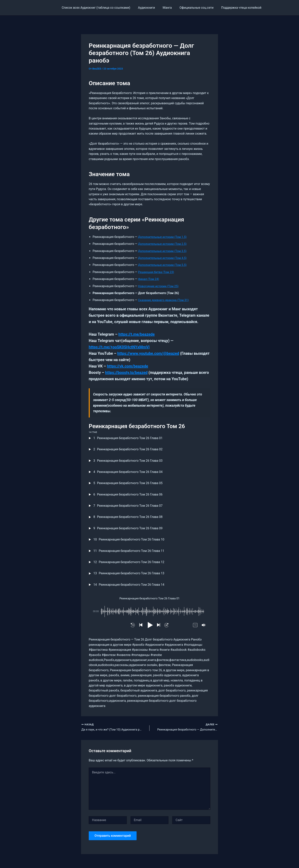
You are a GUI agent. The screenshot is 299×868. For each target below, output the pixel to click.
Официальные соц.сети (199, 8)
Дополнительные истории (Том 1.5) (164, 237)
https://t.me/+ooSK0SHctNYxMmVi (119, 347)
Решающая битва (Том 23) (157, 272)
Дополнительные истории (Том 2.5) (164, 244)
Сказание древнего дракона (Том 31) (165, 300)
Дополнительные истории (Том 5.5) (164, 265)
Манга (171, 8)
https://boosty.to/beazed (126, 372)
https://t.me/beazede (137, 334)
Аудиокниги (152, 8)
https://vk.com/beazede (128, 366)
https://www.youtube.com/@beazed (148, 353)
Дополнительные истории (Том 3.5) (164, 251)
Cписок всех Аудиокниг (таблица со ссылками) (103, 8)
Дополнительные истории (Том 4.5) (164, 258)
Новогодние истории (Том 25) (160, 286)
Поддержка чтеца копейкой (242, 8)
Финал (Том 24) (149, 279)
